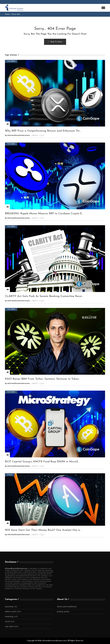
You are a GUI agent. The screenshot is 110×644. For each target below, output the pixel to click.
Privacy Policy (63, 611)
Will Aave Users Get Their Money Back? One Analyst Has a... (43, 530)
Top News (11, 61)
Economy (9, 607)
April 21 (35, 135)
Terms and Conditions (67, 607)
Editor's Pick (10, 611)
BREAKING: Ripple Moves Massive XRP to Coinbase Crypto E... (44, 214)
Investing (9, 616)
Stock (10, 475)
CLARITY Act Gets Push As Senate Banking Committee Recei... (44, 296)
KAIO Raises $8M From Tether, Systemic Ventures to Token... (43, 379)
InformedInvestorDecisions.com (16, 568)
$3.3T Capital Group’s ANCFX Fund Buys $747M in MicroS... (42, 462)
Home (7, 14)
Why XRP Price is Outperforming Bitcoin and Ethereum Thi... (43, 131)
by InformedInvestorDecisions (17, 135)
